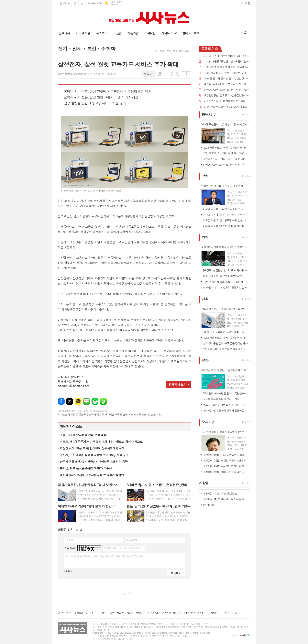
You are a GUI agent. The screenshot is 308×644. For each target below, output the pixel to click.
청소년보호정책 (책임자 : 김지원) (164, 613)
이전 (119, 594)
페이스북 (61, 401)
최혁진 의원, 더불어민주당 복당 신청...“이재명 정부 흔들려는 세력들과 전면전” (225, 220)
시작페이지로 (75, 3)
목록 (160, 74)
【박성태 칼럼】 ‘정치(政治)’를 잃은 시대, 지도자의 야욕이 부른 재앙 (225, 472)
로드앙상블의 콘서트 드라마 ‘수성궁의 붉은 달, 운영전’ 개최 (225, 405)
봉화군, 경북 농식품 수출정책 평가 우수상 (86, 468)
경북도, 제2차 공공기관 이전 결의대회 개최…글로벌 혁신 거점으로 (101, 442)
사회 (205, 299)
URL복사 (149, 73)
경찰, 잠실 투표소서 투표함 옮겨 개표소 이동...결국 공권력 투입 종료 (227, 107)
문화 (205, 360)
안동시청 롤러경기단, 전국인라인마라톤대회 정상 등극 (94, 462)
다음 (130, 594)
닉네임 (69, 540)
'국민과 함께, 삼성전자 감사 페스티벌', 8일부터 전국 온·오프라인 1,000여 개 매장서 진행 (225, 153)
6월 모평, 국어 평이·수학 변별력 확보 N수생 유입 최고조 (225, 349)
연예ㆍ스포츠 (191, 33)
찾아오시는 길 (117, 613)
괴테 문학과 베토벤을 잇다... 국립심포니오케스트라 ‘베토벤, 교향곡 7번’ (225, 393)
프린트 (172, 74)
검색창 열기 (245, 33)
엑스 (70, 401)
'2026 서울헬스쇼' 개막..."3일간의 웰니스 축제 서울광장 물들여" (227, 73)
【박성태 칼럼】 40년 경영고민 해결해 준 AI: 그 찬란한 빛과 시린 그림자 (225, 455)
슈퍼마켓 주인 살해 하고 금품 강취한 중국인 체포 (225, 343)
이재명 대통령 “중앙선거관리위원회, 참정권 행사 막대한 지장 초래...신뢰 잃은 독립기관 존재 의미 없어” (227, 62)
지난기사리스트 (71, 426)
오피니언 (150, 33)
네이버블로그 (87, 401)
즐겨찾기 (82, 3)
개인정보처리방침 (136, 613)
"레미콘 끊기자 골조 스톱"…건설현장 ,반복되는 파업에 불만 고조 (227, 79)
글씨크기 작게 (189, 74)
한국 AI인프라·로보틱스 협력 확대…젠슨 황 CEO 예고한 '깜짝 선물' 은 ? (227, 90)
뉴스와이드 (103, 33)
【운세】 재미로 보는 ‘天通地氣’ (220, 493)
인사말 (61, 613)
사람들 (204, 483)
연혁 (69, 613)
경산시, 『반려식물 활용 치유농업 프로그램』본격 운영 (94, 455)
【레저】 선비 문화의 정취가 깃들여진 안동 (225, 410)
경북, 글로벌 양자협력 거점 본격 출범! (83, 435)
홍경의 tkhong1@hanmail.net (72, 74)
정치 (205, 176)
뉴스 (210, 49)
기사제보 (224, 613)
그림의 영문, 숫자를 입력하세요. (122, 548)
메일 (166, 74)
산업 (119, 33)
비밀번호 (132, 540)
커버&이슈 (209, 115)
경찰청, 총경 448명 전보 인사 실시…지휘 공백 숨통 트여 (227, 84)
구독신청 (236, 613)
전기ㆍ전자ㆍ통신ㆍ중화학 (179, 51)
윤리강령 (79, 613)
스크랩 (178, 74)
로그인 (244, 3)
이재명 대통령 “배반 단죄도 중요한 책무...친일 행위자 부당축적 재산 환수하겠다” (227, 56)
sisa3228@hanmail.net (73, 386)
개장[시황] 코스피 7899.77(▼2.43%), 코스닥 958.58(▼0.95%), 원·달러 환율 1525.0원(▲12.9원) (225, 276)
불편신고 (103, 613)
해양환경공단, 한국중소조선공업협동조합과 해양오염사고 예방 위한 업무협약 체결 (227, 95)
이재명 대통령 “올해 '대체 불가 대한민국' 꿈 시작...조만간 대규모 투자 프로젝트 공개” (225, 215)
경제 (205, 237)
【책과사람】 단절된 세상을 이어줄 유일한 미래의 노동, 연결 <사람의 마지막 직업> (225, 499)
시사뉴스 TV (169, 33)
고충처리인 (212, 613)
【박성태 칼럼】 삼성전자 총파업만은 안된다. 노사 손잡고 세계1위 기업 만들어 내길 (225, 460)
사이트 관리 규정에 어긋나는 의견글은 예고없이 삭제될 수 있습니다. (105, 556)
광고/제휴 (91, 613)
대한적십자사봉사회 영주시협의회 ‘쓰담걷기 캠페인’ (92, 475)
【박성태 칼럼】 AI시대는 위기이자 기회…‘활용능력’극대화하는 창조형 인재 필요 (225, 466)
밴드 (103, 401)
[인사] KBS (209, 505)
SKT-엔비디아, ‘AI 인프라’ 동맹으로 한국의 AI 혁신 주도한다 (225, 287)
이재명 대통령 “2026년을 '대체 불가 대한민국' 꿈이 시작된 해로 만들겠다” (225, 226)
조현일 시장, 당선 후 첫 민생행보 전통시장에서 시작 (92, 448)
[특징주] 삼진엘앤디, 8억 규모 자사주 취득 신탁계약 (225, 270)
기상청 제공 (114, 5)
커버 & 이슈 (83, 33)
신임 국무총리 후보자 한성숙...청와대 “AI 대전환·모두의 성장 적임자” (227, 67)
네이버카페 (95, 401)
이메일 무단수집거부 (193, 613)
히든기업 (133, 33)
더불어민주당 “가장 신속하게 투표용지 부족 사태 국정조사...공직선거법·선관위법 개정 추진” (227, 101)
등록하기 (176, 573)
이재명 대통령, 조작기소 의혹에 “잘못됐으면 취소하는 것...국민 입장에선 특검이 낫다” (225, 209)
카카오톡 (78, 401)
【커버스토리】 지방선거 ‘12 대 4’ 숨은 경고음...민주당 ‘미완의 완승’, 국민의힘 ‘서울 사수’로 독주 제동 (225, 159)
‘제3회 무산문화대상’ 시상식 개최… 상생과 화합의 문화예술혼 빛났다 (225, 332)
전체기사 (65, 3)
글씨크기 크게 (184, 74)
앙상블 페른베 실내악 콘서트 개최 (221, 399)
